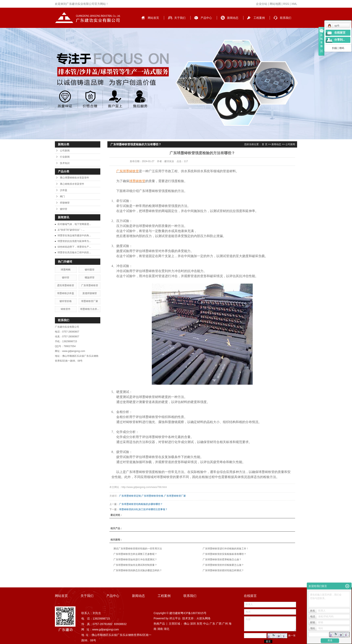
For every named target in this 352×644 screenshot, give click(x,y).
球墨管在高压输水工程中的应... (74, 252)
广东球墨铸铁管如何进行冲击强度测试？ (135, 560)
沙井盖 (64, 190)
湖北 (167, 629)
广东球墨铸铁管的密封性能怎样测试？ (223, 570)
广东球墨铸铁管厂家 (175, 496)
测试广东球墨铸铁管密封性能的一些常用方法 (138, 549)
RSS (286, 4)
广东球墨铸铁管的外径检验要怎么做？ (223, 565)
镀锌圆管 (90, 270)
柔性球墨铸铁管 (66, 285)
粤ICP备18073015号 (194, 613)
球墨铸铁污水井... (90, 309)
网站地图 (275, 4)
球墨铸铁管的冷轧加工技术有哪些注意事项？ (143, 509)
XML (294, 4)
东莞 (199, 624)
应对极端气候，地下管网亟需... (74, 224)
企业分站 (262, 4)
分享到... (340, 40)
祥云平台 (175, 618)
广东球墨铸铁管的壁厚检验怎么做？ (222, 560)
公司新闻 (65, 151)
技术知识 (65, 163)
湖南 (160, 629)
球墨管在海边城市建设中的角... (74, 235)
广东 (212, 624)
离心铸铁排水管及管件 (72, 184)
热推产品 (159, 624)
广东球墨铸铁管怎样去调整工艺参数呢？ (135, 554)
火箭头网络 (203, 618)
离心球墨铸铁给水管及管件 (74, 178)
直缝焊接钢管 (90, 293)
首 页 (265, 144)
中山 (206, 624)
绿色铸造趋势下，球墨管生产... (74, 247)
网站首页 (153, 18)
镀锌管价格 (66, 301)
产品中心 (206, 18)
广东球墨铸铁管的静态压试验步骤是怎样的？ (138, 570)
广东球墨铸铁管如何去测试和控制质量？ (135, 565)
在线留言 (340, 33)
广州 (225, 624)
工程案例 (259, 18)
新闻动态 (233, 18)
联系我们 (286, 18)
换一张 (292, 636)
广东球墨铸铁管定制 (130, 496)
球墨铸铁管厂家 (90, 301)
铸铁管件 (66, 309)
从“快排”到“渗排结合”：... (71, 230)
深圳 (193, 624)
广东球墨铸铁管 (90, 285)
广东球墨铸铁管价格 (152, 496)
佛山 (186, 624)
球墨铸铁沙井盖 (66, 293)
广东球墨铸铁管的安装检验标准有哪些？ (224, 554)
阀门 (62, 196)
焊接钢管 (65, 203)
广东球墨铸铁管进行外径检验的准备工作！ (226, 549)
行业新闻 (65, 157)
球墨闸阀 (66, 270)
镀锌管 (64, 209)
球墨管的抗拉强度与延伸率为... (74, 241)
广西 (219, 624)
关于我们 (180, 18)
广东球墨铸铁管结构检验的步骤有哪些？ (141, 504)
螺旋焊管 (90, 278)
